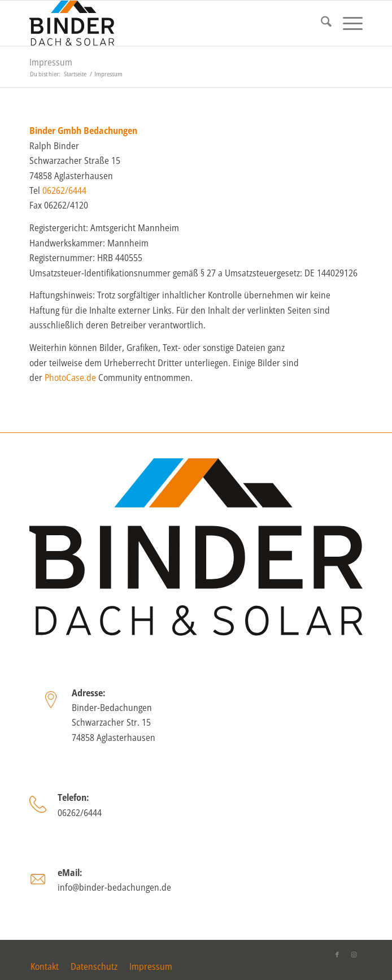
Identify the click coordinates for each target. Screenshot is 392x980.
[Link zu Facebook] (337, 955)
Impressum (51, 62)
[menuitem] (321, 23)
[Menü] (347, 23)
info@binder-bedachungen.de (114, 887)
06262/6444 (64, 190)
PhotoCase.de (70, 378)
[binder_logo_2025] (163, 23)
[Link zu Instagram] (354, 955)
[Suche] (321, 23)
